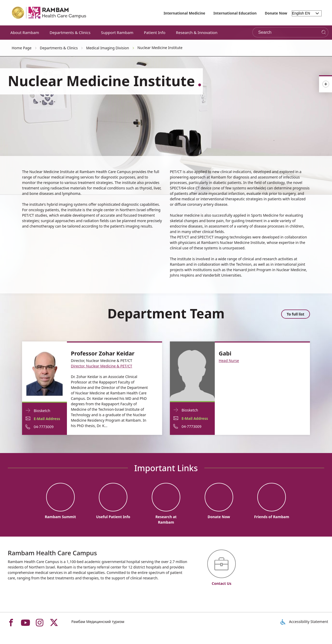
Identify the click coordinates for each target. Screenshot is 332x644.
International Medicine (185, 13)
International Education (235, 13)
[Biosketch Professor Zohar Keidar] (44, 371)
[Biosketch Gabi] (192, 371)
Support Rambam (117, 32)
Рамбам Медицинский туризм (98, 622)
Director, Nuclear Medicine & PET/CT (101, 366)
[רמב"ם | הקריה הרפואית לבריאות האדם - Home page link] (49, 13)
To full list (296, 314)
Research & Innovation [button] (197, 32)
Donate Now (276, 13)
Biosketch (42, 410)
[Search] (324, 32)
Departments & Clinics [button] (70, 32)
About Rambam (25, 32)
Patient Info (155, 32)
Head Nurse (229, 361)
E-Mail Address (47, 419)
